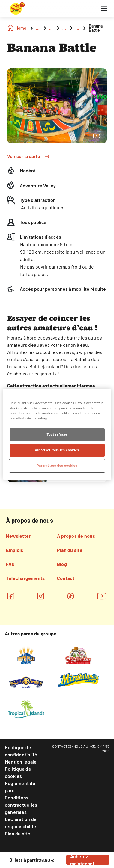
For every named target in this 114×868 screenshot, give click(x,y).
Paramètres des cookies (57, 466)
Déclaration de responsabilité (21, 823)
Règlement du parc (20, 787)
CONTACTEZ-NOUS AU (70, 746)
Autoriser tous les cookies (57, 450)
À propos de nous (76, 536)
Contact (66, 578)
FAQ (10, 564)
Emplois (15, 550)
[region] (57, 434)
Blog (62, 564)
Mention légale (21, 762)
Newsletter (18, 536)
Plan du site (70, 550)
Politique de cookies (18, 772)
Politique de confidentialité (21, 751)
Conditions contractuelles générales (21, 805)
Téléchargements (25, 578)
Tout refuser (57, 434)
